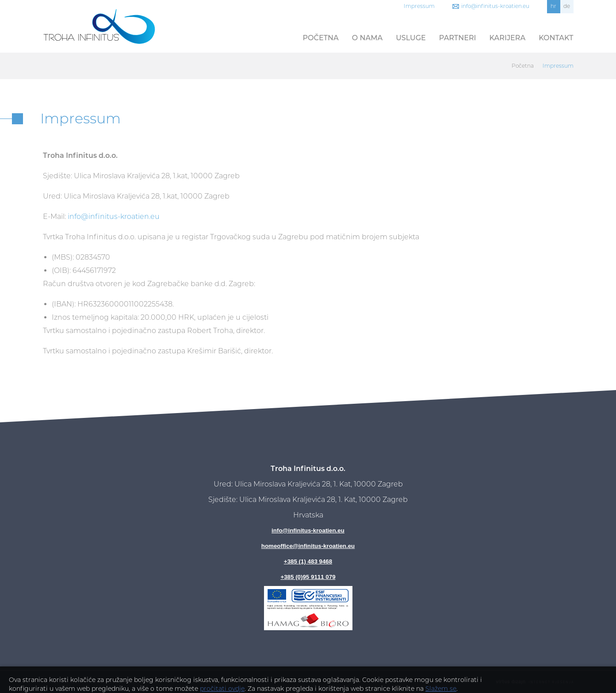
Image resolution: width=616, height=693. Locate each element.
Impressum (419, 6)
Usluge (411, 38)
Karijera (508, 38)
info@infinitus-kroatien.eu (495, 6)
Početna (321, 38)
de (567, 6)
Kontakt (556, 38)
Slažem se (441, 689)
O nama (367, 38)
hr (553, 6)
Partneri (458, 38)
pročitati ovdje (222, 689)
